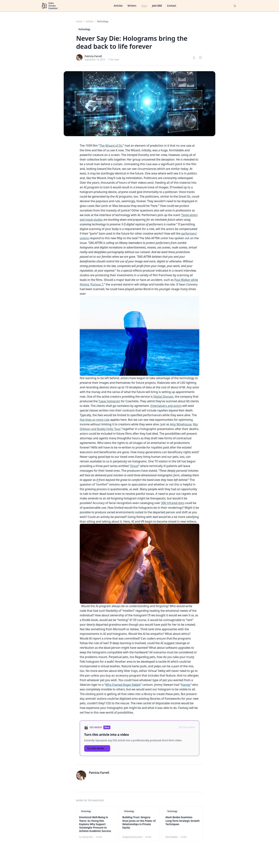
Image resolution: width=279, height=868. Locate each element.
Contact (172, 6)
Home (79, 22)
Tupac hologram (109, 401)
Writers (132, 6)
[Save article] (200, 57)
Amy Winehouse (181, 424)
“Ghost (134, 466)
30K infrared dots (173, 503)
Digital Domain (163, 397)
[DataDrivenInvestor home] (49, 6)
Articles (118, 6)
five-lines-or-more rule (95, 420)
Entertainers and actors (166, 406)
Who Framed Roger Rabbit (123, 685)
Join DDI (157, 6)
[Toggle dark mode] (235, 6)
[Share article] (194, 58)
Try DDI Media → (97, 748)
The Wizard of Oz (111, 146)
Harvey (186, 685)
